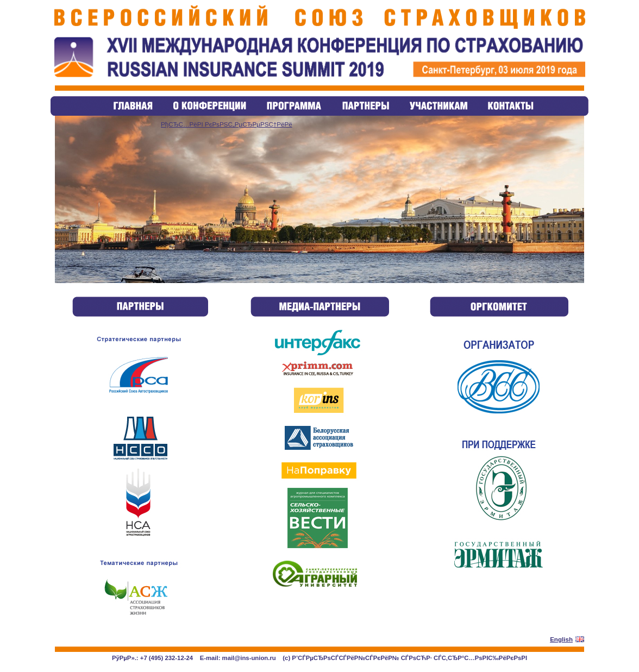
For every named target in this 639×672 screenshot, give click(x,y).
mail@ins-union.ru (249, 658)
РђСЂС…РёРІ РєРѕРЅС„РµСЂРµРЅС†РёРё (227, 124)
